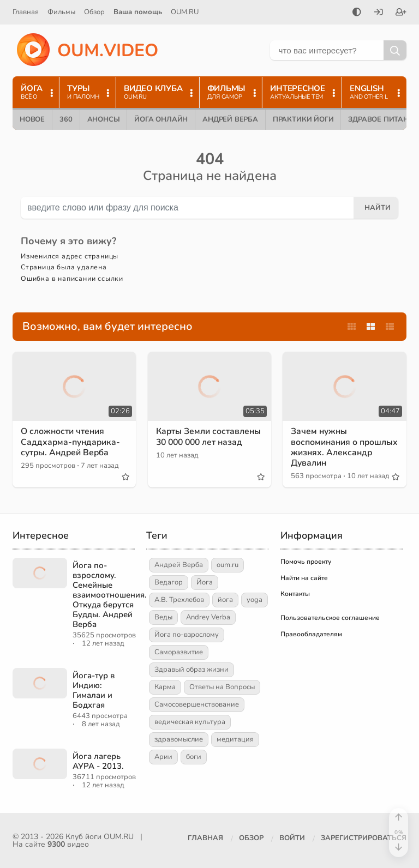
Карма (165, 687)
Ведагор (169, 582)
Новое (32, 119)
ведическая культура (190, 722)
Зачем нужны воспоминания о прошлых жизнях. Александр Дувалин (334, 447)
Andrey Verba (208, 617)
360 (66, 119)
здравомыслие (179, 739)
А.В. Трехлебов (179, 600)
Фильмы (61, 12)
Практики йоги (303, 119)
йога (225, 600)
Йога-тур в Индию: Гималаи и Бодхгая (94, 690)
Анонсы (104, 119)
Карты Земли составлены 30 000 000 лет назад (209, 436)
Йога (205, 582)
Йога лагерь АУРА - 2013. (98, 761)
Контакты (295, 594)
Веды (163, 617)
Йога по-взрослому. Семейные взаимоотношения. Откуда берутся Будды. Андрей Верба (110, 595)
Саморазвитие (179, 652)
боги (194, 757)
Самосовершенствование (197, 704)
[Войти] (379, 13)
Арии (163, 757)
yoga (255, 600)
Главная (26, 12)
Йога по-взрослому (187, 635)
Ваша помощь (138, 12)
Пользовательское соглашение (330, 618)
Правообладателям (311, 634)
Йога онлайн (161, 119)
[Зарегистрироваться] (401, 13)
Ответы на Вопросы (222, 687)
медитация (235, 739)
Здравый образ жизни (191, 670)
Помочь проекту (306, 562)
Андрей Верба (230, 119)
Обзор (94, 12)
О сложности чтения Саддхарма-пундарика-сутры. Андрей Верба (71, 442)
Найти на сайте (304, 578)
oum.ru (228, 565)
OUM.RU (185, 12)
